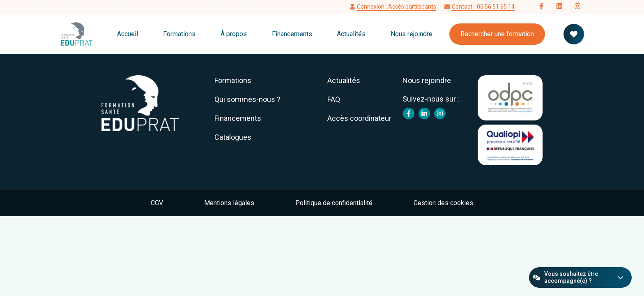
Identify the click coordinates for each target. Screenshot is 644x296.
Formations (179, 34)
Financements (292, 34)
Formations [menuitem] (233, 80)
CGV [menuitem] (157, 203)
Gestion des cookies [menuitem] (443, 203)
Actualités (351, 34)
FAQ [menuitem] (334, 99)
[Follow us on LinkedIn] (559, 7)
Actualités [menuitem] (344, 80)
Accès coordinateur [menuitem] (359, 118)
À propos (234, 34)
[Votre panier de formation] (574, 34)
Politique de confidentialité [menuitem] (334, 203)
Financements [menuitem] (238, 118)
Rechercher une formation (497, 34)
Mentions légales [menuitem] (229, 203)
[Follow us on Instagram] (577, 7)
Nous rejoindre (412, 34)
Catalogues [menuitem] (233, 137)
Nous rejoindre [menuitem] (427, 80)
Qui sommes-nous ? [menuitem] (247, 99)
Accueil (128, 34)
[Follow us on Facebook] (541, 7)
